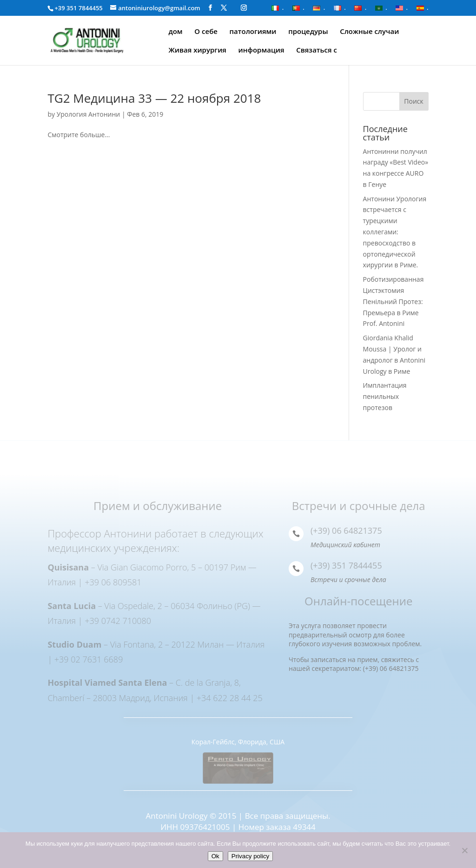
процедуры (308, 32)
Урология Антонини (89, 114)
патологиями (253, 32)
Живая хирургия (197, 50)
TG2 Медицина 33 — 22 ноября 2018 (154, 98)
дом (175, 32)
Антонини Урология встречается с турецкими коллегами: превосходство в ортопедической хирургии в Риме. (395, 232)
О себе (206, 32)
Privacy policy (250, 856)
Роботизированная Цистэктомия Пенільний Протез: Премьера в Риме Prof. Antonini (393, 301)
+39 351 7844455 (78, 8)
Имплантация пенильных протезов (385, 396)
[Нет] (464, 850)
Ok (215, 856)
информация (261, 50)
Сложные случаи (369, 32)
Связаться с (317, 50)
